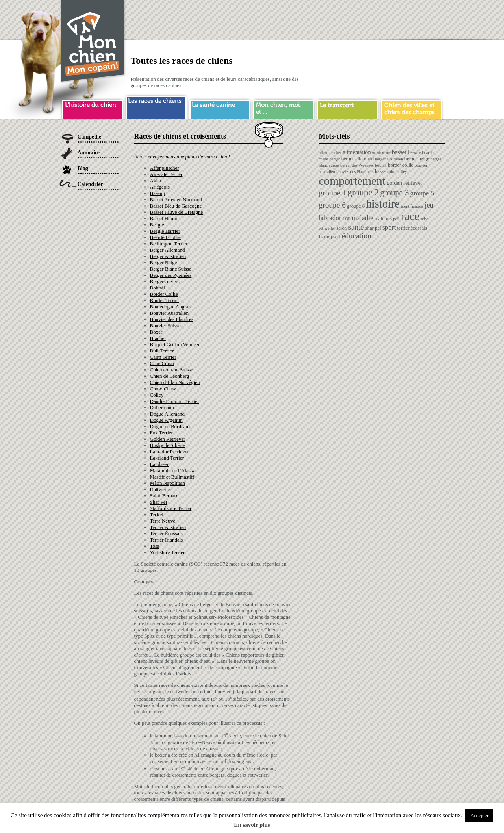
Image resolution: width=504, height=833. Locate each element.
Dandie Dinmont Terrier (175, 401)
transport (347, 108)
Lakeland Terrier (167, 458)
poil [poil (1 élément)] (396, 219)
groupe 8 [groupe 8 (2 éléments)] (356, 206)
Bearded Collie (165, 237)
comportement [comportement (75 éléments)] (352, 181)
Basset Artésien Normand (176, 199)
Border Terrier (165, 300)
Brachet (158, 338)
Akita (156, 181)
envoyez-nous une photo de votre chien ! (189, 157)
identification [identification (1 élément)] (412, 206)
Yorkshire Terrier (168, 552)
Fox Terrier (161, 433)
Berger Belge (164, 263)
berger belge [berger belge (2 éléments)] (417, 159)
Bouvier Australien (170, 313)
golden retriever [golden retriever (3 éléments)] (404, 183)
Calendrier (90, 184)
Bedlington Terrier (169, 244)
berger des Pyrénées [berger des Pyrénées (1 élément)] (357, 165)
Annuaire (89, 153)
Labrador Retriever (170, 452)
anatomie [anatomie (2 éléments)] (381, 152)
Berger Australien (168, 256)
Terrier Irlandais (167, 540)
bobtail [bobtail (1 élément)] (381, 165)
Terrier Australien (168, 527)
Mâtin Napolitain (168, 483)
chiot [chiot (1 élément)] (391, 172)
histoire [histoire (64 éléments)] (383, 204)
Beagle (157, 225)
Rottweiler (161, 489)
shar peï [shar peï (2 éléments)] (373, 228)
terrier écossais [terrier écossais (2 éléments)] (412, 228)
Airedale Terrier (166, 174)
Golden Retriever (168, 439)
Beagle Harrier (165, 231)
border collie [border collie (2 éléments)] (401, 165)
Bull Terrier (162, 351)
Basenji (158, 193)
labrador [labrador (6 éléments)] (330, 218)
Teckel (157, 515)
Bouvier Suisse (165, 326)
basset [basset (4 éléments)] (399, 152)
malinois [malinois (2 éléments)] (383, 219)
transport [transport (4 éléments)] (330, 236)
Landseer (159, 464)
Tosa (155, 546)
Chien (93, 42)
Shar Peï (159, 502)
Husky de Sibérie (168, 445)
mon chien (284, 108)
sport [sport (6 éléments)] (389, 227)
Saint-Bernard (164, 496)
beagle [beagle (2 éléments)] (414, 152)
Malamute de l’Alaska (173, 470)
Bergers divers (165, 281)
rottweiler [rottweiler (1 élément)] (327, 228)
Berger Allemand (168, 250)
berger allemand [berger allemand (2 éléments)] (358, 159)
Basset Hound (164, 218)
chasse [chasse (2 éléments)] (379, 171)
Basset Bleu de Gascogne (176, 206)
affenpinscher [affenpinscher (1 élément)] (330, 153)
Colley (157, 395)
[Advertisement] (302, 18)
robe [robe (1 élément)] (425, 219)
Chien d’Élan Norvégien (175, 382)
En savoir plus (252, 825)
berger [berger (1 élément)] (334, 159)
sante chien (220, 108)
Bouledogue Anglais (171, 307)
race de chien (156, 106)
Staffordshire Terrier (171, 508)
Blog (83, 168)
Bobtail (157, 288)
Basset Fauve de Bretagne (177, 212)
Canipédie (90, 137)
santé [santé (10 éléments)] (356, 227)
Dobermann (162, 407)
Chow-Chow (163, 389)
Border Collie (164, 294)
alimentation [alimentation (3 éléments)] (357, 152)
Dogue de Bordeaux (170, 426)
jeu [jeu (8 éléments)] (429, 205)
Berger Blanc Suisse (171, 269)
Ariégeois (160, 187)
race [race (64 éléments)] (410, 216)
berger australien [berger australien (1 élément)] (389, 159)
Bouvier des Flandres (172, 319)
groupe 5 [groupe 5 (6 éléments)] (422, 193)
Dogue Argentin (166, 420)
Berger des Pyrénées (171, 275)
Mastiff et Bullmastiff (172, 477)
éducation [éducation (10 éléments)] (356, 236)
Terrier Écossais (166, 533)
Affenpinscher (165, 168)
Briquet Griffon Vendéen (175, 344)
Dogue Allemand (167, 414)
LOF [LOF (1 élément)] (346, 219)
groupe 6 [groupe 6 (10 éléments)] (332, 205)
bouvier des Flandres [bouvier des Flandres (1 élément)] (354, 172)
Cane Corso (162, 363)
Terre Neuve (163, 521)
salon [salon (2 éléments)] (342, 228)
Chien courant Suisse (172, 370)
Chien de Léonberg (170, 376)
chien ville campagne (411, 108)
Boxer (156, 332)
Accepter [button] (479, 815)
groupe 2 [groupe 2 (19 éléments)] (363, 192)
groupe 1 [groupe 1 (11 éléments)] (333, 193)
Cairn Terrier (163, 357)
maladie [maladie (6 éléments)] (362, 218)
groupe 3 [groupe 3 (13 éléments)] (394, 193)
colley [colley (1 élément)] (402, 172)
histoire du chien (92, 108)
